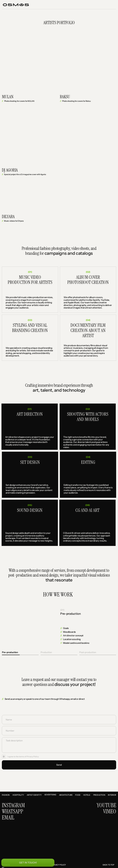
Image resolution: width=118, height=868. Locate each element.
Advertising (50, 795)
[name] (59, 720)
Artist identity (34, 795)
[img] (112, 626)
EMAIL (8, 818)
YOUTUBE (106, 805)
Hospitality (18, 795)
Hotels (87, 795)
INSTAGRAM (13, 805)
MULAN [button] (8, 97)
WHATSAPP (13, 812)
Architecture (66, 795)
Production (99, 795)
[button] (108, 5)
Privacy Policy (33, 757)
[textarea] (59, 745)
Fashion (6, 795)
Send (59, 765)
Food (78, 795)
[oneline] (59, 731)
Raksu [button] (65, 97)
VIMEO (110, 812)
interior (112, 795)
